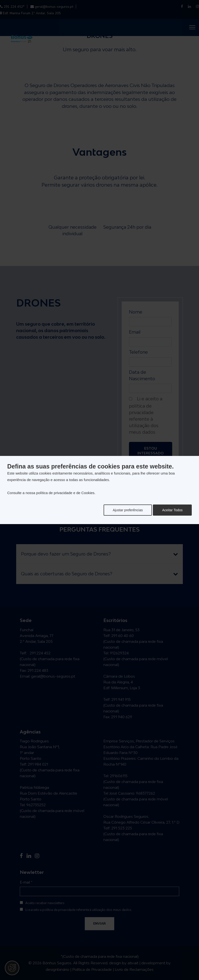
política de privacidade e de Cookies (65, 493)
